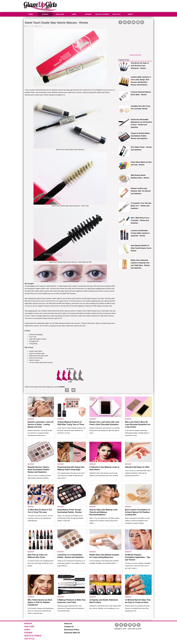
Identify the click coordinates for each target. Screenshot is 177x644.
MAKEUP (45, 14)
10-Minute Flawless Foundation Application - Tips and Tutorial (138, 557)
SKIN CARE (60, 14)
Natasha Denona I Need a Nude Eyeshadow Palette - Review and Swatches (39, 470)
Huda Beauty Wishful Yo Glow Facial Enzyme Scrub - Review (141, 248)
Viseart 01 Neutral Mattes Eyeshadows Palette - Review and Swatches (140, 136)
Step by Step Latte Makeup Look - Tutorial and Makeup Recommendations (104, 512)
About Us (68, 624)
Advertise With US (72, 633)
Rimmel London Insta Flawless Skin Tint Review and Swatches (141, 191)
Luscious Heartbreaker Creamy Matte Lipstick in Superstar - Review (140, 233)
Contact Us (69, 627)
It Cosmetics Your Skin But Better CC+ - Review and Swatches (141, 206)
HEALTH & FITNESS (102, 14)
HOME (31, 14)
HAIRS (74, 14)
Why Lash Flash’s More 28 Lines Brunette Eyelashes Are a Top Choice (138, 424)
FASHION (88, 14)
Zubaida (39, 26)
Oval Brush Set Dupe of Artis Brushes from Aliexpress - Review (140, 66)
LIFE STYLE (116, 14)
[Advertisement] (112, 6)
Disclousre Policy (72, 630)
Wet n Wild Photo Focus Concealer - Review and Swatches (140, 220)
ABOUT (130, 14)
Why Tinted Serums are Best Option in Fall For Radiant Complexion (40, 602)
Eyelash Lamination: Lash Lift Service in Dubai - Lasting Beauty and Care (40, 424)
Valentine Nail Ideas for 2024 (137, 467)
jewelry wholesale (135, 55)
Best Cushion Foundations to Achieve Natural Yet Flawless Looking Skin (138, 512)
